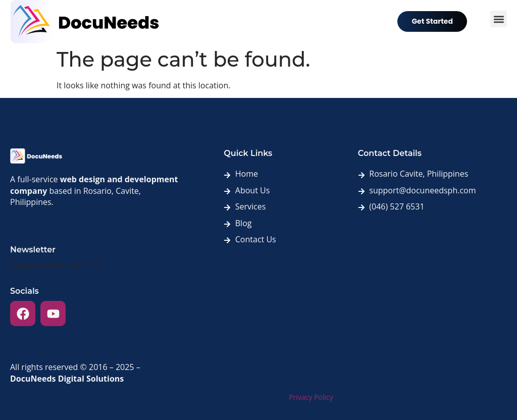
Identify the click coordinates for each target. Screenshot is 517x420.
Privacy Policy (311, 397)
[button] (499, 19)
